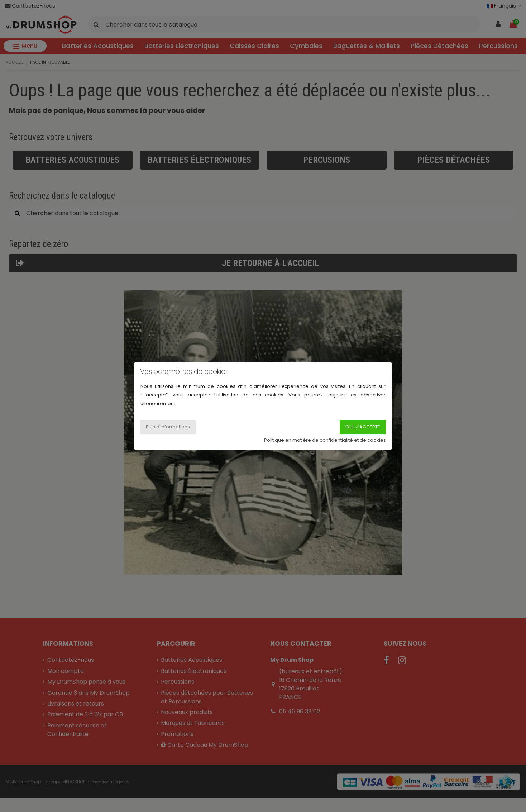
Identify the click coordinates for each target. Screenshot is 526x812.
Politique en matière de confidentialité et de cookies (325, 440)
